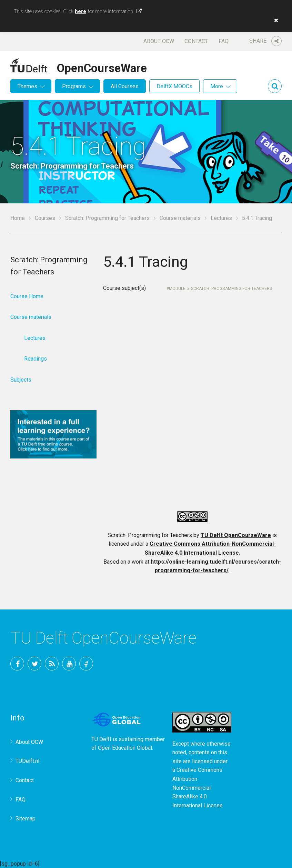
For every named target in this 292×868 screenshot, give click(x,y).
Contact (196, 41)
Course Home (27, 296)
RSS (52, 664)
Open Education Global (125, 748)
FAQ (224, 41)
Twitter (34, 664)
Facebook (17, 664)
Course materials (180, 218)
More (217, 86)
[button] (274, 20)
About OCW (159, 41)
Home (18, 218)
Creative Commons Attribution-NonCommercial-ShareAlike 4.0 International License (198, 788)
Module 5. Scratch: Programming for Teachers (220, 289)
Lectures (221, 218)
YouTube (69, 664)
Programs (74, 86)
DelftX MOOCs (174, 86)
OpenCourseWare (102, 67)
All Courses (125, 86)
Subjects (21, 380)
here (80, 11)
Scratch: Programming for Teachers (107, 218)
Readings (36, 359)
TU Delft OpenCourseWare (236, 535)
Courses (45, 218)
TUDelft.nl (27, 761)
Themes (27, 86)
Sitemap (26, 819)
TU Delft (86, 664)
